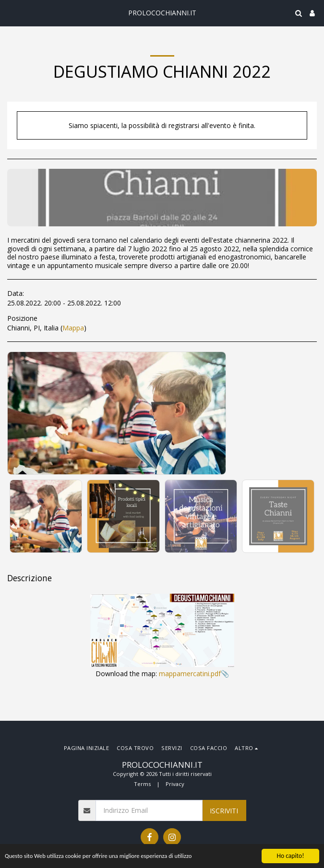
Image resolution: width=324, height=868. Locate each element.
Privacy (175, 784)
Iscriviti (224, 811)
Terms (142, 784)
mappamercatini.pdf (190, 674)
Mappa (73, 328)
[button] (11, 13)
